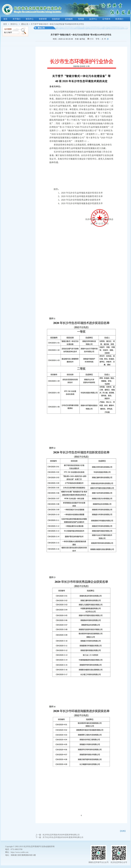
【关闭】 (123, 831)
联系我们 (119, 19)
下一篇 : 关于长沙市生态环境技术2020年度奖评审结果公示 (59, 837)
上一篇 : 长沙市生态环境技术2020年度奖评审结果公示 (58, 835)
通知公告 (25, 24)
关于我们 (17, 19)
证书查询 (106, 19)
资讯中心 (30, 19)
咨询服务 (69, 19)
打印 (92, 39)
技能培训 (56, 19)
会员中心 (93, 19)
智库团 (81, 19)
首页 (5, 19)
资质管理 (43, 19)
